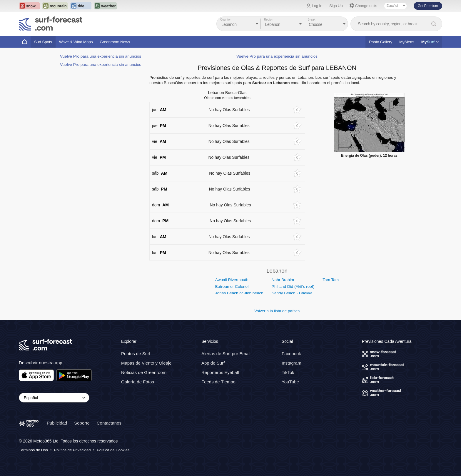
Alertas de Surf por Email (226, 354)
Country (225, 20)
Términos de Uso (33, 450)
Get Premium (428, 6)
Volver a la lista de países (277, 311)
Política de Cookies (113, 450)
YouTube (290, 382)
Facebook (291, 354)
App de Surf (213, 363)
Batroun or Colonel (232, 287)
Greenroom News (115, 42)
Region (269, 20)
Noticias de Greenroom (144, 372)
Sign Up (336, 6)
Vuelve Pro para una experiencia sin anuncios (101, 56)
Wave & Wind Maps (76, 42)
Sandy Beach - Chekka (292, 293)
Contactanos (109, 423)
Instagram (292, 363)
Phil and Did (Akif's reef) (293, 287)
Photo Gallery (381, 42)
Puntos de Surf (136, 354)
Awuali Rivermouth (232, 280)
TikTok (288, 372)
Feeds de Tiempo (218, 382)
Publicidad (57, 423)
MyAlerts (407, 42)
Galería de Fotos (138, 382)
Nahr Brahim (283, 280)
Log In (317, 6)
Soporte (82, 423)
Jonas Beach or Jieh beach (239, 293)
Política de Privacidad (72, 450)
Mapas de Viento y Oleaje (146, 363)
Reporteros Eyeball (220, 372)
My (430, 42)
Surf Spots (43, 42)
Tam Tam (331, 280)
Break (311, 20)
